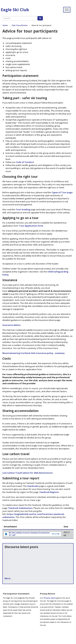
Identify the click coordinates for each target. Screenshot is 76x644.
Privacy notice (50, 598)
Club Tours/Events (20, 25)
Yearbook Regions (49, 492)
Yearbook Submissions (20, 508)
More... (8, 578)
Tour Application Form (31, 226)
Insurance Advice (11, 325)
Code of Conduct (25, 162)
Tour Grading (23, 209)
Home (5, 25)
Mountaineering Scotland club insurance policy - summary (33, 353)
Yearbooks (33, 486)
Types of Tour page (62, 192)
